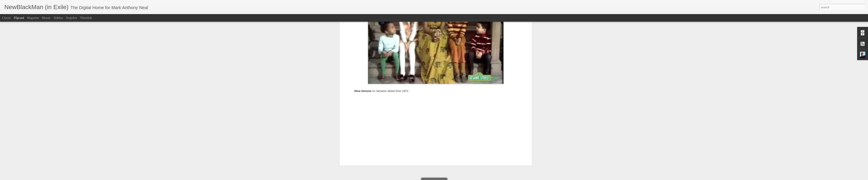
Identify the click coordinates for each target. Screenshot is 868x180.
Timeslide (86, 18)
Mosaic (46, 18)
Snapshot (72, 18)
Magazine (33, 18)
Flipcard (19, 18)
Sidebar (58, 18)
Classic (7, 18)
